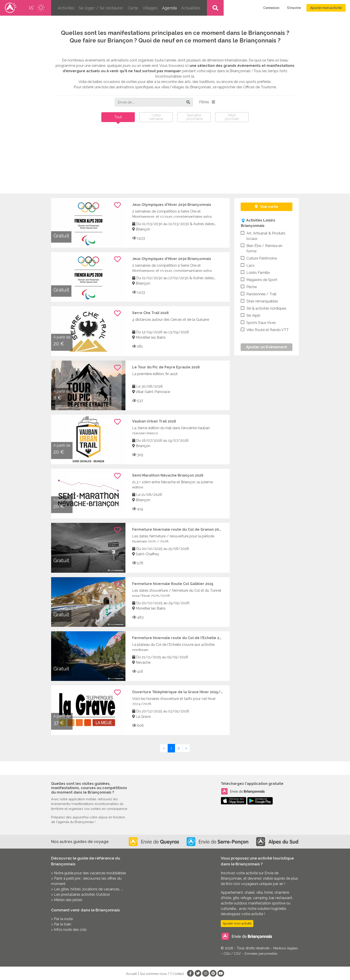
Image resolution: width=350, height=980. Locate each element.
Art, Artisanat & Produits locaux (263, 236)
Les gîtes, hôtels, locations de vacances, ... (89, 889)
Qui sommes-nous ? (155, 974)
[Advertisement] (175, 160)
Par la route (63, 919)
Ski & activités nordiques (264, 308)
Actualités (191, 8)
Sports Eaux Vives (258, 322)
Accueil (131, 974)
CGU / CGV (232, 954)
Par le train (63, 924)
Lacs (248, 265)
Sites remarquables (259, 301)
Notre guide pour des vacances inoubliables (90, 873)
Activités (66, 8)
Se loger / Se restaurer (101, 8)
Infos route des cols (70, 930)
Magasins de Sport (259, 280)
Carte (133, 8)
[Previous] (164, 748)
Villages (150, 8)
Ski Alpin (251, 315)
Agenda (169, 8)
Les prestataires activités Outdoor (82, 894)
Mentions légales (285, 948)
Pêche (249, 287)
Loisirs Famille (255, 272)
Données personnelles (261, 954)
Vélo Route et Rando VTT (265, 330)
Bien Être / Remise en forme (262, 248)
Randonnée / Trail (259, 294)
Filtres (207, 102)
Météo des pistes (68, 900)
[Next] (186, 748)
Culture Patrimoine (259, 258)
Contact (178, 974)
